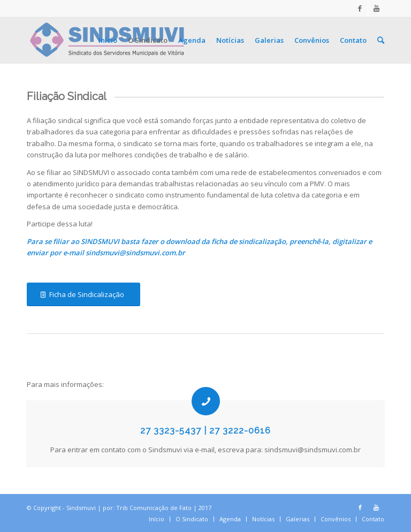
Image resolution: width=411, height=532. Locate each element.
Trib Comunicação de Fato (154, 508)
